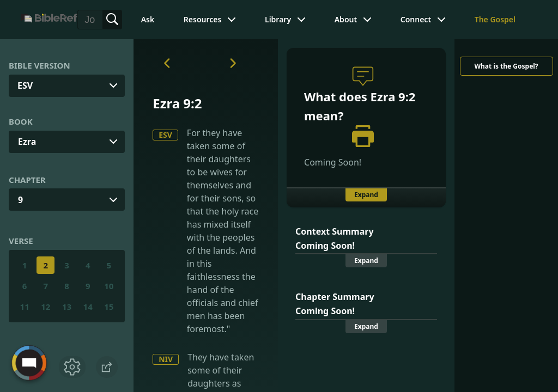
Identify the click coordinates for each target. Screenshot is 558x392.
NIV (166, 359)
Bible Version (40, 65)
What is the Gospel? (506, 66)
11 (25, 307)
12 (46, 307)
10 (109, 286)
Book (21, 121)
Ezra (27, 142)
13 (67, 307)
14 (88, 307)
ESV (165, 135)
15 (109, 307)
